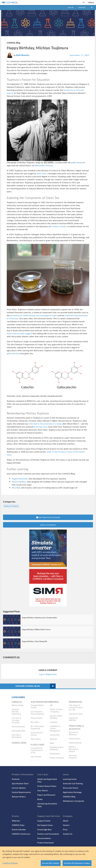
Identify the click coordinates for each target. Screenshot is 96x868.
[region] (48, 857)
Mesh (52, 743)
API (51, 705)
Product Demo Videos (47, 786)
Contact (82, 7)
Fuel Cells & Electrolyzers (17, 736)
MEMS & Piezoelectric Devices (74, 749)
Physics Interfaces (57, 758)
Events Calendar (19, 829)
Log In (71, 7)
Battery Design (18, 705)
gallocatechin (13, 353)
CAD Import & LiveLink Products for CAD (76, 707)
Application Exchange (72, 792)
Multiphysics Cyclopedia (74, 801)
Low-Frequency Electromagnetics (37, 713)
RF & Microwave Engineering (37, 727)
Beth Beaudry (23, 55)
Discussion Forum (71, 788)
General (54, 702)
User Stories (43, 790)
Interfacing (76, 702)
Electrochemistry (18, 727)
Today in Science (11, 506)
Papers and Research (46, 795)
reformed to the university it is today (45, 424)
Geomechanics (75, 739)
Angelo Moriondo (20, 479)
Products (16, 779)
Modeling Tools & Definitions (57, 748)
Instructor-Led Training (73, 783)
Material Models (75, 743)
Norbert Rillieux (19, 482)
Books (40, 799)
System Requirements (21, 792)
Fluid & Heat (38, 745)
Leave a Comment (48, 525)
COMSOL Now (19, 743)
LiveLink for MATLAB (73, 719)
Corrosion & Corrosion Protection (16, 720)
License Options (19, 788)
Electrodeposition (19, 731)
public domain (77, 162)
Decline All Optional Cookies (77, 863)
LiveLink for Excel (76, 714)
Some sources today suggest (19, 333)
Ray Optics (35, 722)
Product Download (45, 843)
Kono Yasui (42, 173)
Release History (19, 797)
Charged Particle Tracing (37, 706)
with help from (41, 427)
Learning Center (70, 779)
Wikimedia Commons (44, 165)
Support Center (44, 821)
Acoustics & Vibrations (74, 733)
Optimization (55, 754)
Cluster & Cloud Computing (56, 710)
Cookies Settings (10, 863)
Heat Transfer (36, 757)
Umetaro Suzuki (59, 226)
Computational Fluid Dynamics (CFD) (37, 750)
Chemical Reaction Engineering (16, 712)
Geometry (54, 722)
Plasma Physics (37, 718)
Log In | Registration (48, 674)
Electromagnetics (41, 702)
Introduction (55, 735)
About (66, 821)
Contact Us (68, 834)
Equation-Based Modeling (56, 717)
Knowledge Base (45, 829)
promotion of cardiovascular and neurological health (34, 315)
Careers (66, 825)
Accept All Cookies (51, 863)
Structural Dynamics (73, 757)
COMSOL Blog (13, 43)
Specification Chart (20, 783)
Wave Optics (36, 739)
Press (65, 829)
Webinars (16, 821)
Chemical (17, 702)
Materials (53, 739)
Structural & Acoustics (76, 727)
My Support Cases (45, 825)
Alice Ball (16, 488)
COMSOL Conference (21, 834)
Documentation (44, 838)
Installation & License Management (55, 728)
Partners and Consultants (48, 834)
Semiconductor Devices (37, 734)
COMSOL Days (18, 825)
